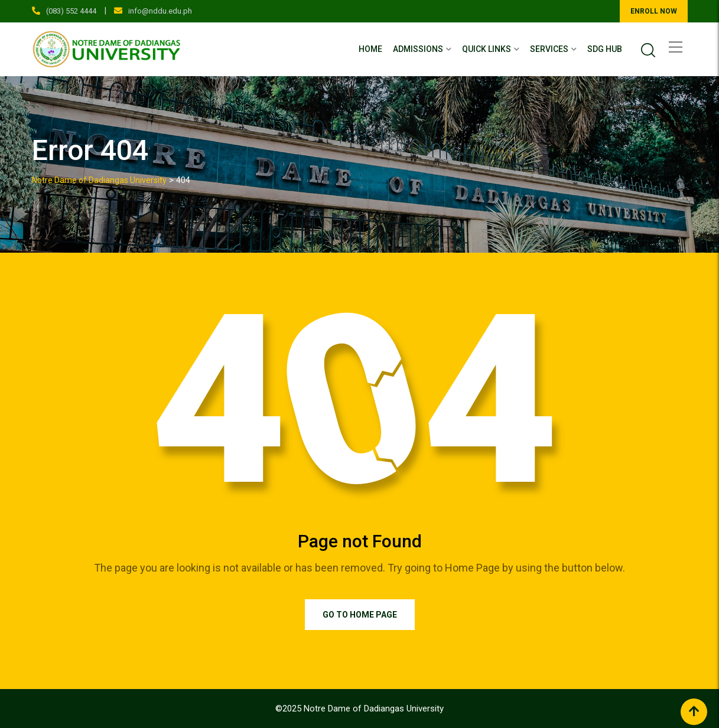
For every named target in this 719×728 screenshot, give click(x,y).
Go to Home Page (360, 615)
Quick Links (487, 49)
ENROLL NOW (654, 11)
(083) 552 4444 (71, 11)
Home (370, 49)
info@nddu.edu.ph (160, 11)
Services (549, 49)
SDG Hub (605, 49)
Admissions (418, 49)
